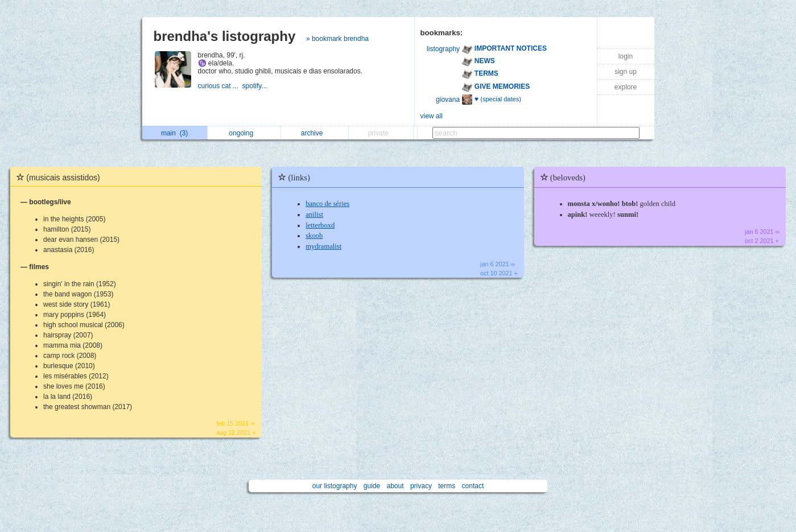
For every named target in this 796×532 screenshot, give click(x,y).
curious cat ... (220, 86)
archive (315, 133)
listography (443, 49)
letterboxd (320, 225)
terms (447, 486)
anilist (314, 215)
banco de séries (327, 204)
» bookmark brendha (337, 39)
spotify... (256, 86)
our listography (335, 486)
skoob (314, 236)
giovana (448, 100)
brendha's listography (225, 36)
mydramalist (323, 246)
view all (432, 116)
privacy (421, 486)
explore (626, 87)
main (174, 133)
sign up (626, 72)
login (626, 56)
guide (372, 486)
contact (473, 486)
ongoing (244, 133)
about (395, 486)
